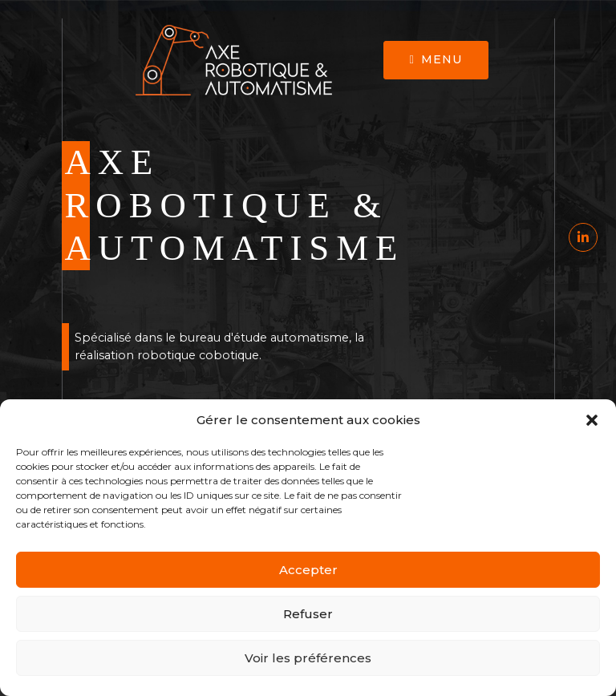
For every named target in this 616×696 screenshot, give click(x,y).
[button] (592, 420)
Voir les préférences (308, 658)
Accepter (308, 570)
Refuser (308, 614)
